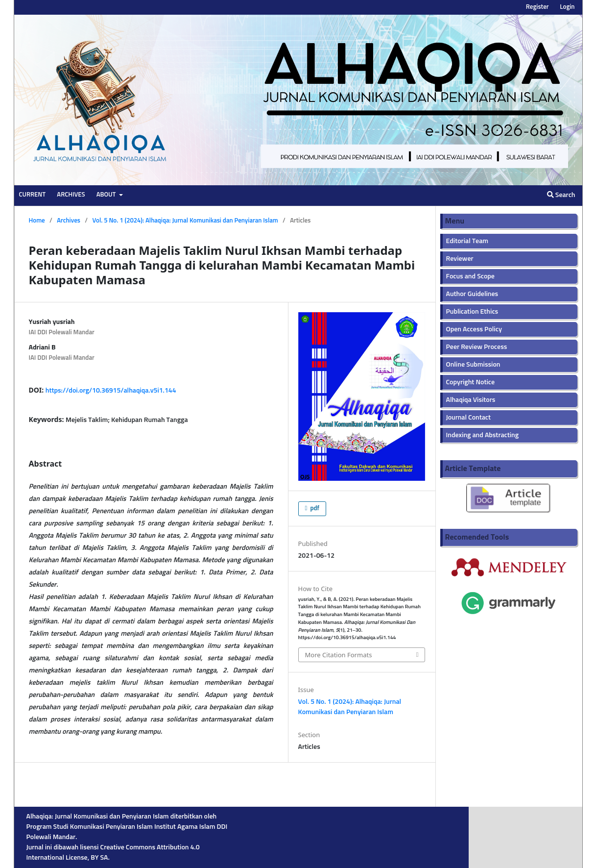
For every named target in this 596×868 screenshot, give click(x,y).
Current (33, 195)
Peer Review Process (477, 347)
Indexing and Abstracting (483, 435)
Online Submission (473, 365)
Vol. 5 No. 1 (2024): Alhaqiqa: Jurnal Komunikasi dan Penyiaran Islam (185, 221)
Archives (71, 195)
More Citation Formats (339, 655)
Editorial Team (467, 241)
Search (561, 195)
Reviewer (460, 259)
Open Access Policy (474, 329)
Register (537, 7)
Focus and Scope (470, 276)
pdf (314, 508)
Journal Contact (469, 418)
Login (567, 7)
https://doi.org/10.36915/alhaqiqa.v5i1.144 (111, 391)
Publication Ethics (472, 312)
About (107, 195)
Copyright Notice (471, 382)
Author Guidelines (472, 294)
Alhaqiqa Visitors (471, 400)
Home (37, 221)
